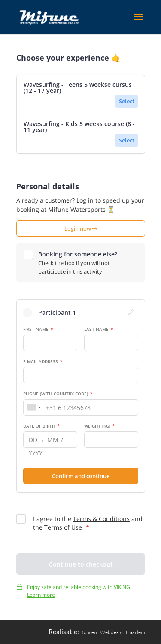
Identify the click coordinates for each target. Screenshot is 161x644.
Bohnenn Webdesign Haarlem (113, 632)
